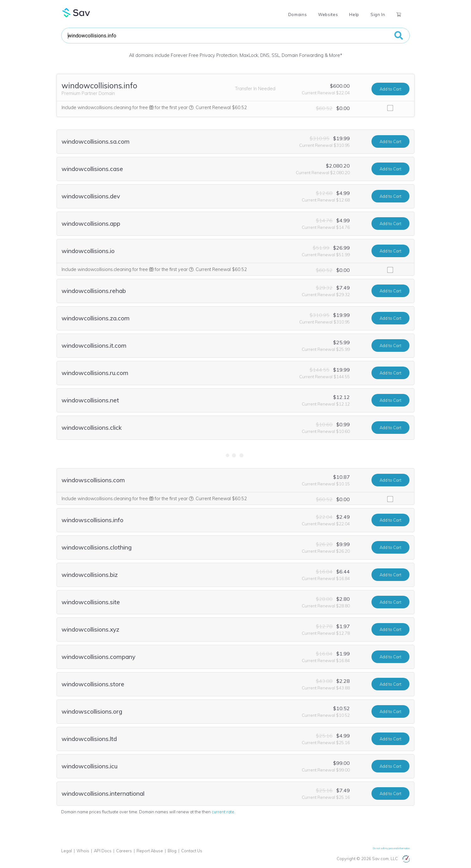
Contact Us (192, 851)
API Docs (103, 851)
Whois (83, 851)
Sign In (378, 14)
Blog (172, 851)
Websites (328, 14)
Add (390, 89)
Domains (298, 14)
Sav (76, 13)
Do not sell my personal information (391, 848)
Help (354, 14)
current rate (223, 812)
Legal (67, 851)
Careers (124, 851)
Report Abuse (150, 851)
